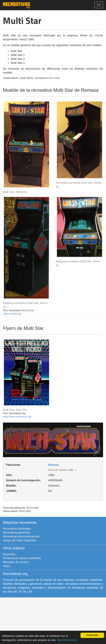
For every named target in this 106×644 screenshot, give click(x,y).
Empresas (9, 554)
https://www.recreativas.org (17, 417)
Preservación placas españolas (22, 558)
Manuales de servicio (16, 562)
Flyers (7, 566)
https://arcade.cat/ (12, 314)
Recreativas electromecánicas (21, 536)
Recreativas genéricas (17, 532)
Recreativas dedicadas (17, 529)
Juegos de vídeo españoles (20, 540)
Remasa (54, 465)
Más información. (67, 640)
